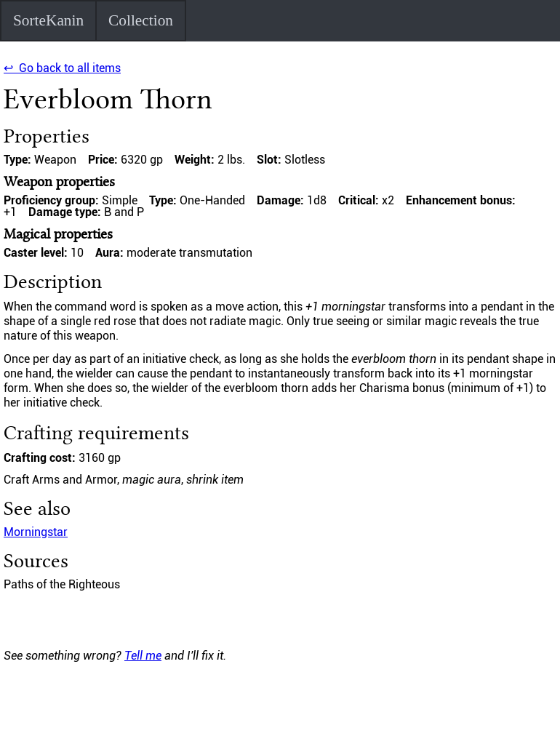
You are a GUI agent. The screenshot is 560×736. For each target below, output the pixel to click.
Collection (141, 20)
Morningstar (36, 532)
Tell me (143, 656)
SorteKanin (48, 20)
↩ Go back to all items (62, 68)
